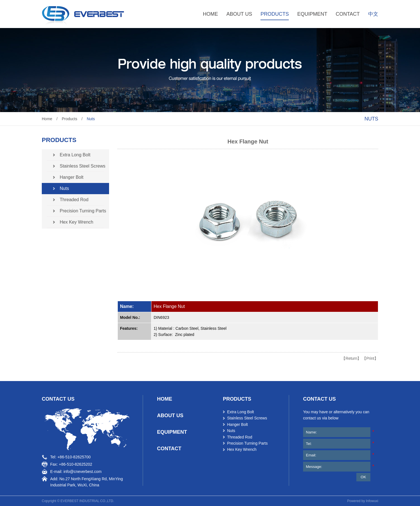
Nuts (91, 119)
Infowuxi (372, 501)
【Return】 (351, 358)
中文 (373, 14)
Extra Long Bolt (75, 155)
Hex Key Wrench (77, 222)
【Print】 (370, 358)
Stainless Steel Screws (83, 166)
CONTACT (348, 14)
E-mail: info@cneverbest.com (76, 472)
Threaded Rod (74, 200)
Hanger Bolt (72, 177)
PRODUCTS (275, 14)
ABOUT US (239, 14)
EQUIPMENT (312, 14)
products (237, 399)
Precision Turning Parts (83, 211)
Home (47, 119)
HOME (211, 14)
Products (69, 119)
